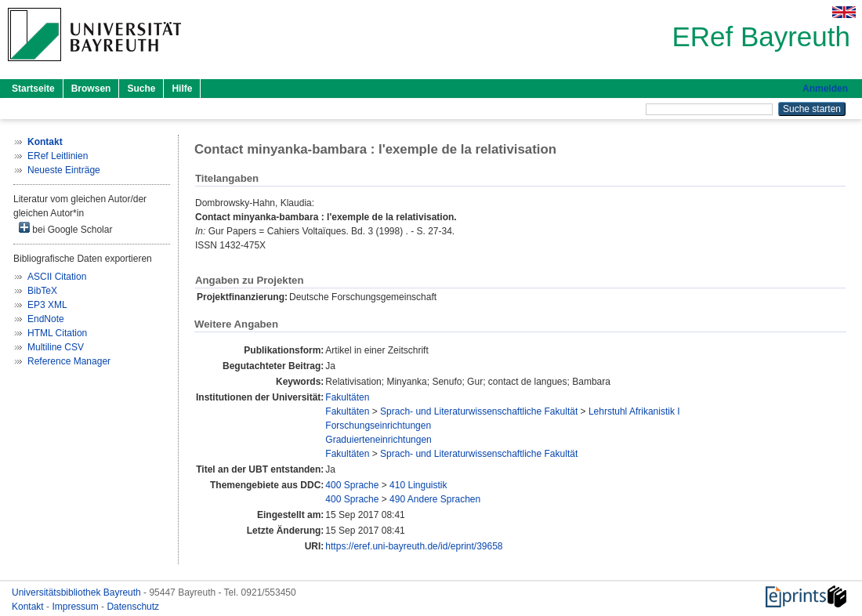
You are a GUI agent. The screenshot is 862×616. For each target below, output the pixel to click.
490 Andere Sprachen (435, 499)
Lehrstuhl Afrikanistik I (634, 411)
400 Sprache (352, 485)
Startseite (33, 89)
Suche (141, 89)
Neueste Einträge (64, 170)
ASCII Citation (57, 277)
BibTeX (42, 291)
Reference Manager (69, 361)
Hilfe (182, 89)
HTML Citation (57, 333)
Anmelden (825, 89)
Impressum (76, 607)
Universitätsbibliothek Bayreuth (78, 592)
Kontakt (29, 607)
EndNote (46, 319)
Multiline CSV (56, 347)
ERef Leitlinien (58, 156)
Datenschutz (133, 607)
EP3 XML (47, 305)
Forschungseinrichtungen (378, 426)
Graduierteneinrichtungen (378, 440)
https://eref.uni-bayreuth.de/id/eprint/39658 (414, 546)
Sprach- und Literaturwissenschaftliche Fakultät (479, 411)
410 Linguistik (418, 485)
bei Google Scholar (65, 228)
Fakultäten (347, 397)
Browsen (91, 89)
